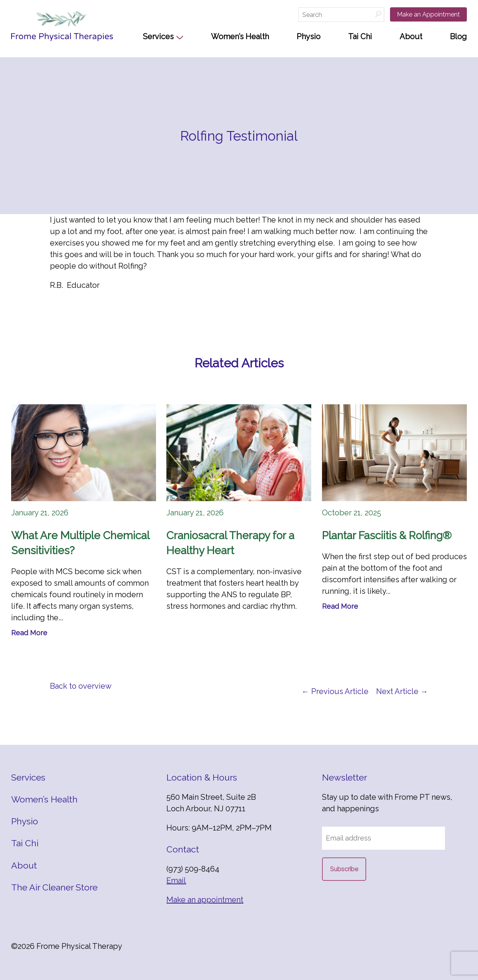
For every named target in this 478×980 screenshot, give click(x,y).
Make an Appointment (428, 14)
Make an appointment (205, 900)
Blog (458, 37)
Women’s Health (240, 37)
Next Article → (402, 691)
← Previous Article (335, 691)
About (411, 37)
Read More (29, 633)
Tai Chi (360, 37)
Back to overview (81, 686)
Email (176, 880)
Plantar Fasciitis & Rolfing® (387, 536)
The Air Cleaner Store (54, 887)
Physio (309, 37)
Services (158, 37)
